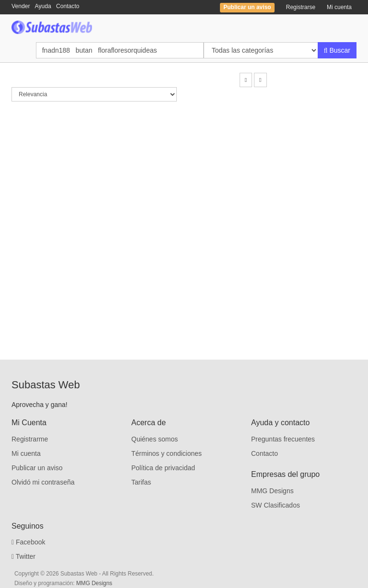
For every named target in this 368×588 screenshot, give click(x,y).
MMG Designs (272, 491)
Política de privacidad (163, 468)
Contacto (68, 6)
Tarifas (141, 482)
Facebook (29, 542)
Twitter (23, 556)
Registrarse (301, 7)
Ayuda (43, 6)
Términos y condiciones (167, 453)
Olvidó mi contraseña (43, 482)
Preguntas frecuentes (283, 439)
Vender (21, 6)
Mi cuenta (339, 7)
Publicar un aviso (37, 468)
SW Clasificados (276, 505)
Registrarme (30, 439)
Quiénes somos (155, 439)
